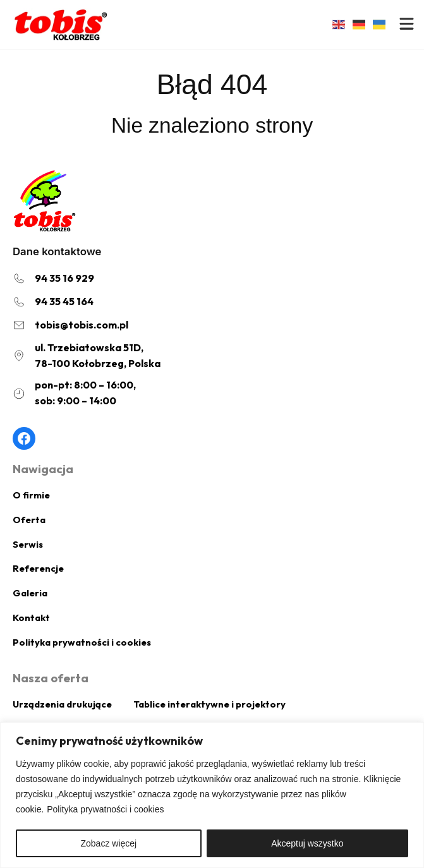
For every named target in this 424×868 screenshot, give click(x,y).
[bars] (407, 24)
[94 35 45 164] (53, 302)
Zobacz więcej (108, 843)
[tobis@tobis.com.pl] (70, 325)
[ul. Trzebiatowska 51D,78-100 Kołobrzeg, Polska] (87, 356)
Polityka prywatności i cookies (105, 809)
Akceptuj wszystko (307, 843)
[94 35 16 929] (53, 278)
